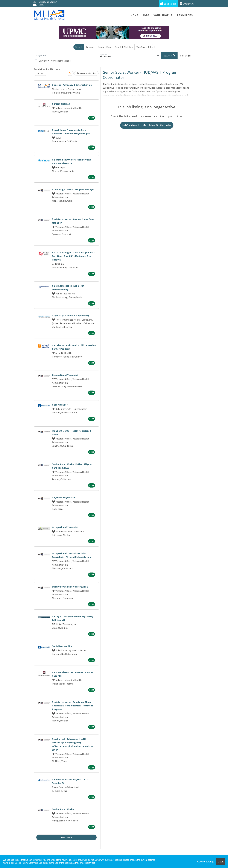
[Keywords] (67, 56)
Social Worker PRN (62, 646)
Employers (187, 4)
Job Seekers (168, 4)
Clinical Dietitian (61, 104)
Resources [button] (185, 15)
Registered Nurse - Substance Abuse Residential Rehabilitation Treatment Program (72, 706)
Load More (66, 837)
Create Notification (86, 73)
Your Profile (163, 15)
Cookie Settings (206, 862)
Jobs (146, 15)
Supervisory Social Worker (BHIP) (70, 587)
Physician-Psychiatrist (64, 497)
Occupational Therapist (65, 375)
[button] (185, 56)
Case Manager (60, 405)
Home (134, 15)
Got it (221, 862)
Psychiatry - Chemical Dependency (71, 315)
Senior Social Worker (63, 809)
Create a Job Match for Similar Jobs (147, 125)
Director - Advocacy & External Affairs (72, 85)
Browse (90, 47)
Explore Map (104, 47)
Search (79, 47)
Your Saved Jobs (145, 47)
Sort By (40, 73)
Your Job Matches (124, 47)
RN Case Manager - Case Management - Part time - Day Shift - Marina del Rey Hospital (73, 256)
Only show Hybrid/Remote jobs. (55, 61)
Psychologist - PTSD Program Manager (73, 189)
